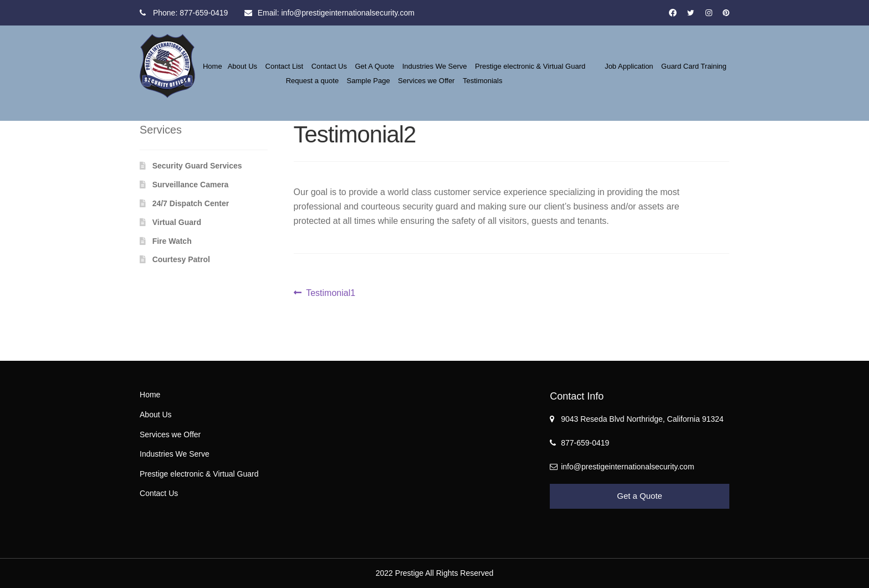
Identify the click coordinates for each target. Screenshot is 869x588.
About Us (242, 66)
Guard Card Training (694, 66)
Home (213, 66)
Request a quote (312, 81)
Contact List (285, 66)
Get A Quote (374, 66)
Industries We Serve (435, 66)
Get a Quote (640, 496)
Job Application (629, 66)
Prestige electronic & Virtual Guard (530, 66)
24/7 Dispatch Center (191, 203)
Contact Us (329, 66)
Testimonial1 (330, 292)
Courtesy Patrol (181, 259)
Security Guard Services (197, 166)
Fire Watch (172, 241)
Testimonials (483, 81)
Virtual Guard (177, 222)
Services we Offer (426, 81)
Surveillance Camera (191, 185)
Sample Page (369, 81)
